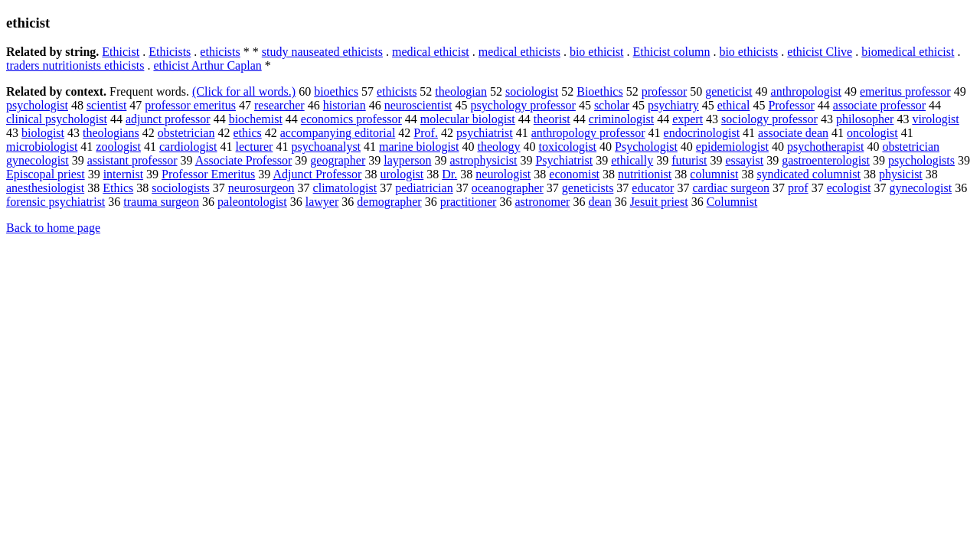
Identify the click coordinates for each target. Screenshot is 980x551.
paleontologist (252, 202)
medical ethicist (431, 52)
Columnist (732, 202)
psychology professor (523, 105)
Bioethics (599, 91)
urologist (402, 174)
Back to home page (53, 228)
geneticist (728, 91)
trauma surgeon (161, 202)
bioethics (336, 91)
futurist (689, 160)
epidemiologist (732, 147)
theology (499, 147)
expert (688, 119)
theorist (552, 119)
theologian (461, 91)
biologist (43, 133)
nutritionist (645, 174)
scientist (106, 105)
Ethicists (170, 52)
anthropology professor (588, 133)
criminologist (621, 119)
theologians (111, 133)
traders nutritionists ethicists (75, 65)
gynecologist (920, 188)
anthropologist (806, 91)
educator (653, 188)
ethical (734, 105)
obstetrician (186, 133)
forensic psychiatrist (56, 202)
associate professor (879, 105)
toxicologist (568, 147)
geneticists (588, 188)
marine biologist (419, 147)
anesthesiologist (45, 188)
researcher (279, 105)
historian (345, 105)
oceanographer (508, 188)
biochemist (256, 119)
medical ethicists (519, 52)
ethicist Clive (820, 52)
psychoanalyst (326, 147)
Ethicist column (672, 52)
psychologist (37, 105)
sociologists (181, 188)
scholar (612, 105)
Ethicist (121, 52)
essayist (744, 160)
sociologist (532, 91)
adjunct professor (168, 119)
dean (599, 202)
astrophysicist (483, 160)
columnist (714, 174)
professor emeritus (190, 105)
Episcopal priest (46, 174)
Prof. (426, 133)
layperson (407, 160)
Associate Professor (244, 160)
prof (798, 188)
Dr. (449, 174)
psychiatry (673, 105)
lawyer (322, 202)
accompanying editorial (338, 133)
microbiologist (42, 147)
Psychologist (646, 147)
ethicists (220, 52)
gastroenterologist (826, 160)
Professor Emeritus (208, 174)
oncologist (872, 133)
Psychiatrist (564, 160)
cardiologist (188, 147)
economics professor (351, 119)
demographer (389, 202)
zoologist (118, 147)
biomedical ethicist (908, 52)
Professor (791, 105)
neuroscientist (418, 105)
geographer (338, 160)
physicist (901, 174)
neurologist (503, 174)
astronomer (542, 202)
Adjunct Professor (317, 174)
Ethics (118, 188)
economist (574, 174)
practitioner (469, 202)
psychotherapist (825, 147)
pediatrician (424, 188)
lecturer (255, 147)
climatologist (345, 188)
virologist (935, 119)
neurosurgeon (261, 188)
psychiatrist (485, 133)
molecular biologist (468, 119)
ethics (247, 133)
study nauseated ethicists (322, 52)
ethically (632, 160)
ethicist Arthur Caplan (207, 65)
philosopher (865, 119)
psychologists (921, 160)
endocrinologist (702, 133)
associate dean (793, 133)
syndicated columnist (808, 174)
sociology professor (769, 119)
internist (123, 174)
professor (665, 91)
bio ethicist (597, 52)
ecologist (849, 188)
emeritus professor (905, 91)
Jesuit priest (659, 202)
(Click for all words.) (244, 91)
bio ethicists (748, 52)
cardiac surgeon (731, 188)
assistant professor (132, 160)
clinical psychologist (57, 119)
